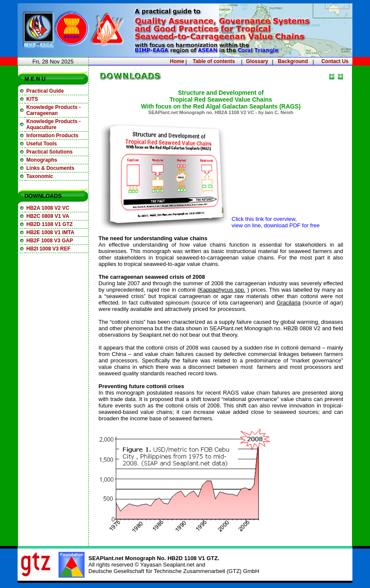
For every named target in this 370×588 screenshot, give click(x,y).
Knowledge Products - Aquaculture (53, 124)
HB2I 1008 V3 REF (48, 249)
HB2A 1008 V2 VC (48, 208)
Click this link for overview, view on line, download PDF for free (276, 222)
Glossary (257, 61)
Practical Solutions (49, 152)
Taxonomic (39, 176)
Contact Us (335, 61)
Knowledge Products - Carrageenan (53, 110)
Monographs (42, 160)
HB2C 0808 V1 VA (48, 216)
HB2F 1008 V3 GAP (50, 241)
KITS (32, 99)
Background (293, 61)
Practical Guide (45, 91)
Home (177, 61)
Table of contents (214, 61)
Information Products (52, 136)
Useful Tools (41, 144)
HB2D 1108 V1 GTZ (49, 224)
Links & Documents (50, 168)
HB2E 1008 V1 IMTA (50, 232)
